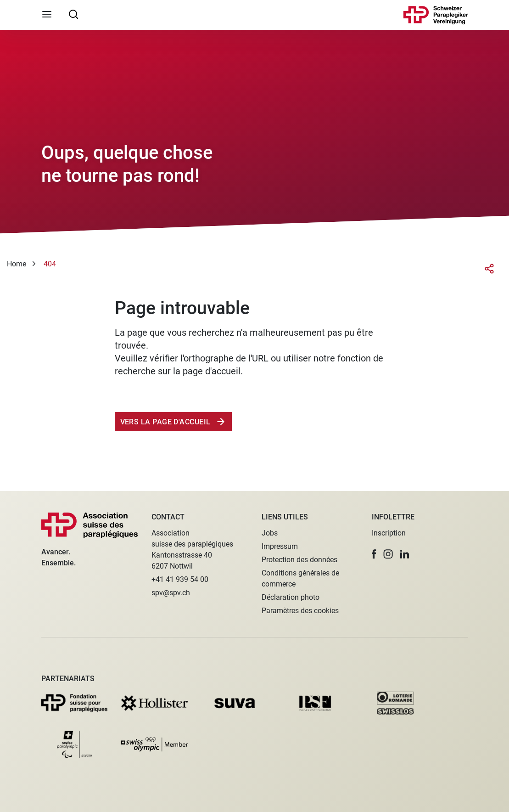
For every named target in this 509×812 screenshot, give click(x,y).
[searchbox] (73, 14)
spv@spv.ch (171, 593)
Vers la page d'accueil (167, 422)
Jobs (270, 533)
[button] (374, 554)
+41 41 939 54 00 (180, 579)
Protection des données (299, 560)
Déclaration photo (291, 597)
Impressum (280, 546)
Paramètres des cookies (300, 611)
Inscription (389, 533)
